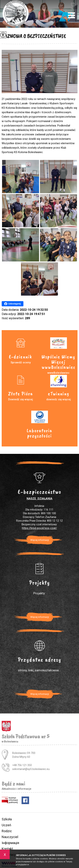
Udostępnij (13, 304)
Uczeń (6, 825)
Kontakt (7, 849)
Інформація (10, 843)
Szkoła (7, 819)
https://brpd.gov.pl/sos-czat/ (39, 528)
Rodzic (7, 831)
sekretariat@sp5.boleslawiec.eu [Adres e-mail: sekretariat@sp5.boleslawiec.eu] (31, 769)
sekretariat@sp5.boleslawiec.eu (61, 5)
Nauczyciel (10, 837)
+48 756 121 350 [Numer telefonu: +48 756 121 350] (22, 765)
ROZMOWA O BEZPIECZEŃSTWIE (34, 36)
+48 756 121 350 (73, 4)
